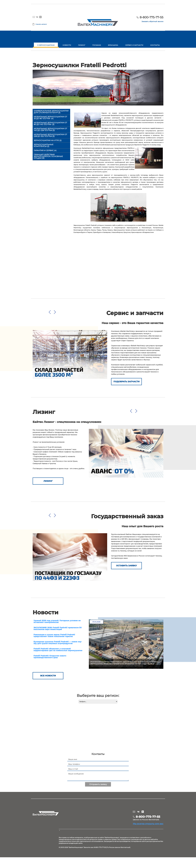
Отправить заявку (98, 784)
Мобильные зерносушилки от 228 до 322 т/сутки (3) (50, 135)
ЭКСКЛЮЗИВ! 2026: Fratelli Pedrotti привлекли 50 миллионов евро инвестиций (58, 628)
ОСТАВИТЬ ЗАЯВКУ (126, 566)
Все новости (48, 676)
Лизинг (82, 45)
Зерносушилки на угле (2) (48, 140)
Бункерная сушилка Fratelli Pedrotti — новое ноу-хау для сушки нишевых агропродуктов (58, 643)
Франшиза (113, 45)
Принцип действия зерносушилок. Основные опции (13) (48, 156)
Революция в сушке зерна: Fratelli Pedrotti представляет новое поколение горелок (54, 636)
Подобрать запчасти (126, 382)
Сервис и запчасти (134, 45)
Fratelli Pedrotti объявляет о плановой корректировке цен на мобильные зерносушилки (58, 650)
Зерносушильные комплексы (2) (44, 145)
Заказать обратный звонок (152, 21)
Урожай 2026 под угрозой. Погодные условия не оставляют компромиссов (57, 621)
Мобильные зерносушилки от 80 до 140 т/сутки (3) (50, 124)
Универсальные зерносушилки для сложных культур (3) (51, 112)
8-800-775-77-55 (152, 17)
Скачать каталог (41, 24)
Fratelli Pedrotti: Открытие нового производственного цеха (50, 657)
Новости (67, 45)
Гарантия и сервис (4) (45, 150)
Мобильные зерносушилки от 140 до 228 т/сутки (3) (50, 129)
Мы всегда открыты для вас (148, 824)
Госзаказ (97, 45)
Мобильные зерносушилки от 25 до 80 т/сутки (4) (50, 118)
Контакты (155, 45)
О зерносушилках (46, 45)
